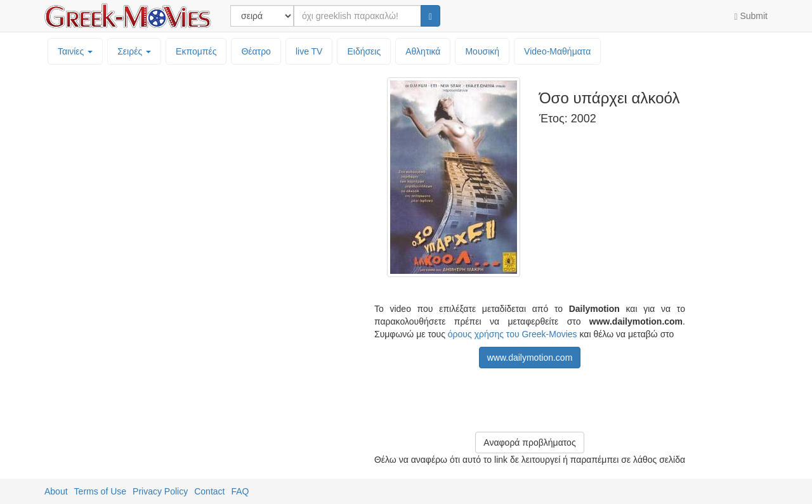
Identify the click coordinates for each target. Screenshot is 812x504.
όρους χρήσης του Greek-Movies (513, 334)
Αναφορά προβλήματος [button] (529, 443)
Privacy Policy (160, 491)
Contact (209, 491)
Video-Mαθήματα (557, 51)
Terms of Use (100, 491)
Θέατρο (256, 51)
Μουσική (482, 51)
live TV (309, 51)
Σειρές (134, 51)
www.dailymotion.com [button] (530, 358)
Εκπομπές (196, 51)
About (56, 491)
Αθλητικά (423, 51)
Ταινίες (75, 51)
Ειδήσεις (364, 51)
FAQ (240, 491)
